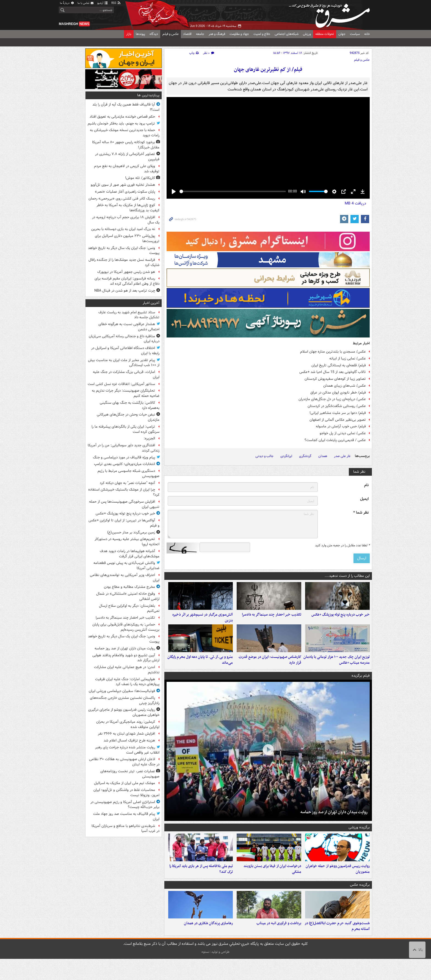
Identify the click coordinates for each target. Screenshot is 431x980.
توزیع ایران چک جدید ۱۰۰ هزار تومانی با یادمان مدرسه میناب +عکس (337, 671)
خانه (367, 34)
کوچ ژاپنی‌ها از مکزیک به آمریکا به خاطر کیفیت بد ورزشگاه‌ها (128, 208)
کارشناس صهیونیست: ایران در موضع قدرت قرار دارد (270, 671)
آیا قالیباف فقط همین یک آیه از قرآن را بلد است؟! (126, 107)
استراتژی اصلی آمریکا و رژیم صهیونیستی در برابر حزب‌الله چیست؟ (125, 805)
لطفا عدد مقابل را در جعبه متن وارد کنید (342, 546)
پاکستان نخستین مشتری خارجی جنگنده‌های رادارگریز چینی (125, 701)
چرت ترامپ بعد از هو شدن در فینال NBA (125, 291)
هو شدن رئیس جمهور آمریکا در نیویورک (126, 272)
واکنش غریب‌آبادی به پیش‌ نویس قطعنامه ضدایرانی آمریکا (126, 566)
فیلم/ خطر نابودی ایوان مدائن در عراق (338, 393)
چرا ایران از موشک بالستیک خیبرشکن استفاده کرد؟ (124, 492)
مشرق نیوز (331, 14)
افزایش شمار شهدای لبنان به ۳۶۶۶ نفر (126, 734)
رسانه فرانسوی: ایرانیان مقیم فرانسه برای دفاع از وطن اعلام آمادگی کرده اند (127, 281)
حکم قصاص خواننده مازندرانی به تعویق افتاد (122, 117)
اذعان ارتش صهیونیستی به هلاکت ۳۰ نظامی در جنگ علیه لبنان (124, 762)
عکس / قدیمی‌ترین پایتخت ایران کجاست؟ (335, 440)
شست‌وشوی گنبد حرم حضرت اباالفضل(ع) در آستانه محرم (337, 947)
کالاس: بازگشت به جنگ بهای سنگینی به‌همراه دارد (130, 405)
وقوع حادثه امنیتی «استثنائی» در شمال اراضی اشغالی (128, 596)
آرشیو (103, 3)
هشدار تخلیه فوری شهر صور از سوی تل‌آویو (123, 185)
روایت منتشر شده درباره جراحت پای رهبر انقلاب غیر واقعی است (127, 750)
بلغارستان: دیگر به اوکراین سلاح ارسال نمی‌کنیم (129, 608)
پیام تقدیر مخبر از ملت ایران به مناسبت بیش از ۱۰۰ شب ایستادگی (124, 363)
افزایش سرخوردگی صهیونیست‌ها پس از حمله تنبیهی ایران (124, 504)
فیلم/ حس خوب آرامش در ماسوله (341, 426)
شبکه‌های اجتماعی (287, 34)
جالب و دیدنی (264, 456)
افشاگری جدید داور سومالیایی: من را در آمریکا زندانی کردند (124, 448)
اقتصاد (187, 34)
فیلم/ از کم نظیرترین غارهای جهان (268, 70)
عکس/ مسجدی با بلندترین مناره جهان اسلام (333, 352)
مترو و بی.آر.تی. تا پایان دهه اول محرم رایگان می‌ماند (200, 671)
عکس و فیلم (171, 34)
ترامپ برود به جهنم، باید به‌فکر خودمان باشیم (121, 124)
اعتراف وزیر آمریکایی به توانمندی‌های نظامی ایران (125, 578)
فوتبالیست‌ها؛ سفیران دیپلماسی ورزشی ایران (122, 691)
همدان (323, 456)
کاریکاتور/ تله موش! (140, 178)
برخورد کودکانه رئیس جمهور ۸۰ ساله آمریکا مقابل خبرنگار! (126, 145)
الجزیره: (149, 438)
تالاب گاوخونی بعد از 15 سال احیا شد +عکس (333, 372)
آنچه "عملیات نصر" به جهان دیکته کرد (127, 483)
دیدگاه (154, 34)
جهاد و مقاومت (239, 34)
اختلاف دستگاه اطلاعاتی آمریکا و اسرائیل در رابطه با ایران (125, 351)
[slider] (233, 191)
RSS (116, 3)
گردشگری (305, 456)
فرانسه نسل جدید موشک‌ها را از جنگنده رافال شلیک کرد (124, 262)
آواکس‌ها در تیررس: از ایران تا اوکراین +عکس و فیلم (124, 523)
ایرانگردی (286, 456)
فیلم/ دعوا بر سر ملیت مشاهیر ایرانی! (338, 413)
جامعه (200, 34)
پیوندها (140, 34)
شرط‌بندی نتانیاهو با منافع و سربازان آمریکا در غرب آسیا (125, 829)
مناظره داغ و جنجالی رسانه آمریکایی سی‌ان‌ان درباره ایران (124, 339)
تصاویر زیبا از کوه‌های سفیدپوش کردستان (335, 379)
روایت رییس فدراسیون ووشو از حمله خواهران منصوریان (338, 885)
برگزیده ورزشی (359, 838)
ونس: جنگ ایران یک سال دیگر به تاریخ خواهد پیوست (124, 251)
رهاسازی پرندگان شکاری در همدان (208, 944)
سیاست (355, 34)
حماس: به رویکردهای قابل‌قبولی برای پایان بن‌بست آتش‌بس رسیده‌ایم (126, 627)
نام (366, 485)
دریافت (355, 203)
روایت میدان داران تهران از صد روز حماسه (334, 823)
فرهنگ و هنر (217, 34)
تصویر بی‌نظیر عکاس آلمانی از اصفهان (338, 420)
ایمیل (364, 499)
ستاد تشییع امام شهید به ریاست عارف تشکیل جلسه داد (129, 315)
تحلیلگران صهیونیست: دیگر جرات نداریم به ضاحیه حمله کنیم (126, 393)
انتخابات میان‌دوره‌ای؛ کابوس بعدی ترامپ (125, 464)
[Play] (174, 192)
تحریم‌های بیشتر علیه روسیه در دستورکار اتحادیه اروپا (127, 542)
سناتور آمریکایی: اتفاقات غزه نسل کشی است (121, 384)
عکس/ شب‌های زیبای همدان (345, 386)
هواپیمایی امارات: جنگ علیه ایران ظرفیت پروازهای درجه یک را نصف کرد (127, 682)
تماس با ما (86, 3)
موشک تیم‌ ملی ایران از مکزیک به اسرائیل (125, 783)
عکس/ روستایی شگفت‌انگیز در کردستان (337, 406)
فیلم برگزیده (361, 686)
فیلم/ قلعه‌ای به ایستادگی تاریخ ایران (339, 365)
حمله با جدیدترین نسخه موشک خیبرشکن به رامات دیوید (125, 133)
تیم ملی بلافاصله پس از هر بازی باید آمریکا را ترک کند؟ (201, 885)
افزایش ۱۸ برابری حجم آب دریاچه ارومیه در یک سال (126, 220)
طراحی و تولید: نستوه (215, 973)
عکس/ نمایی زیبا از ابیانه (348, 358)
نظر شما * (361, 513)
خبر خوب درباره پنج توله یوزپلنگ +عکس (341, 620)
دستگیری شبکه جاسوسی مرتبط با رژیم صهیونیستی (129, 474)
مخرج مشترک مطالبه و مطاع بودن (129, 587)
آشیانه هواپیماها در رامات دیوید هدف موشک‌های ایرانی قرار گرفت (130, 554)
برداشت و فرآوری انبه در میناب (279, 944)
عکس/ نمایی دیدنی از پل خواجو (343, 433)
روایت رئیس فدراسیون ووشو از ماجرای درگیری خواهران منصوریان (124, 712)
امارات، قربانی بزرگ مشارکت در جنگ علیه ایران (126, 375)
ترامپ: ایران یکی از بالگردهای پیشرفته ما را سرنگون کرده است (125, 429)
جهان (342, 34)
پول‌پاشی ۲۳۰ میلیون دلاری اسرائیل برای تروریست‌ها (127, 239)
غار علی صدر (342, 456)
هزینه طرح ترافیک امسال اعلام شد (129, 740)
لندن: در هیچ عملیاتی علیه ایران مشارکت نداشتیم (127, 670)
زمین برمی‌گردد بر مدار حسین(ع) (131, 532)
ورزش (307, 34)
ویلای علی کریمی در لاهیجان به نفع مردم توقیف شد (127, 169)
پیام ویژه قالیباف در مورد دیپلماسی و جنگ (124, 457)
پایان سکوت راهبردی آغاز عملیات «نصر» (125, 192)
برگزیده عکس (360, 900)
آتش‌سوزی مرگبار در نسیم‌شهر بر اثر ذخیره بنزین (203, 623)
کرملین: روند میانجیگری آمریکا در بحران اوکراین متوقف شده (128, 724)
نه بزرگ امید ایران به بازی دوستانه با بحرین (123, 229)
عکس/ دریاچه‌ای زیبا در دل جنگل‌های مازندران (332, 399)
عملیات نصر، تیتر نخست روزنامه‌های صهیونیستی (130, 774)
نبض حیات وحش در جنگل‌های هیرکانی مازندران (128, 417)
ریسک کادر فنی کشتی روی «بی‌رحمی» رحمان (122, 199)
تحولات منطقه (325, 34)
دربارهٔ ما (67, 3)
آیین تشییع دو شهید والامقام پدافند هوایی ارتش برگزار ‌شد (126, 658)
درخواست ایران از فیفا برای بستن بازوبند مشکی (272, 885)
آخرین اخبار (151, 303)
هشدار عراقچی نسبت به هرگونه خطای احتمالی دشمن (129, 327)
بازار (129, 34)
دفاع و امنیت (262, 34)
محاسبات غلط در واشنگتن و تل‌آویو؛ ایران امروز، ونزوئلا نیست (126, 793)
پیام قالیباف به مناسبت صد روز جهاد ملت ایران (126, 816)
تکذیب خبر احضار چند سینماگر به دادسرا (272, 620)
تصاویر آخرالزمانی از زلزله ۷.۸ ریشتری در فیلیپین (127, 157)
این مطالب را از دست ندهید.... (347, 576)
